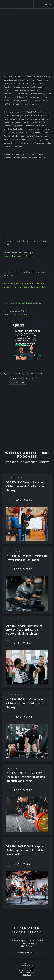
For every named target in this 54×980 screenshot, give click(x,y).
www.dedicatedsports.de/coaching (19, 256)
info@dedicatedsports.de (27, 953)
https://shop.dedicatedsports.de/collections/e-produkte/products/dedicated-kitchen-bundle (24, 285)
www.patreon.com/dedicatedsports (20, 315)
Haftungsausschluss (27, 973)
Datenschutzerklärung (27, 970)
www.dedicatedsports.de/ (30, 303)
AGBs (27, 963)
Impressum (27, 975)
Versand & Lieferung (27, 968)
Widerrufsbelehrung (27, 966)
